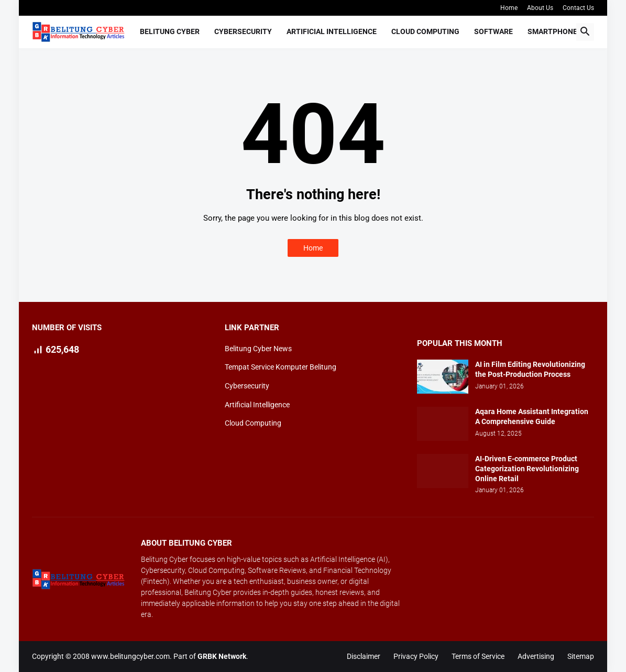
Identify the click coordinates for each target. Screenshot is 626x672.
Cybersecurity (243, 31)
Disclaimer (364, 656)
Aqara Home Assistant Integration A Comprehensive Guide (532, 416)
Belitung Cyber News (258, 349)
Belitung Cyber (170, 31)
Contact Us (578, 8)
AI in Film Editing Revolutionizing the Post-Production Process (530, 369)
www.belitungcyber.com (130, 656)
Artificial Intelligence (332, 31)
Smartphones (555, 31)
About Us (540, 8)
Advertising (536, 656)
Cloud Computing (425, 31)
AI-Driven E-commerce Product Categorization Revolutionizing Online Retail (527, 469)
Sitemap (581, 656)
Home (509, 8)
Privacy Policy (416, 656)
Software (493, 31)
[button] (585, 32)
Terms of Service (478, 656)
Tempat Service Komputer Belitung (281, 367)
